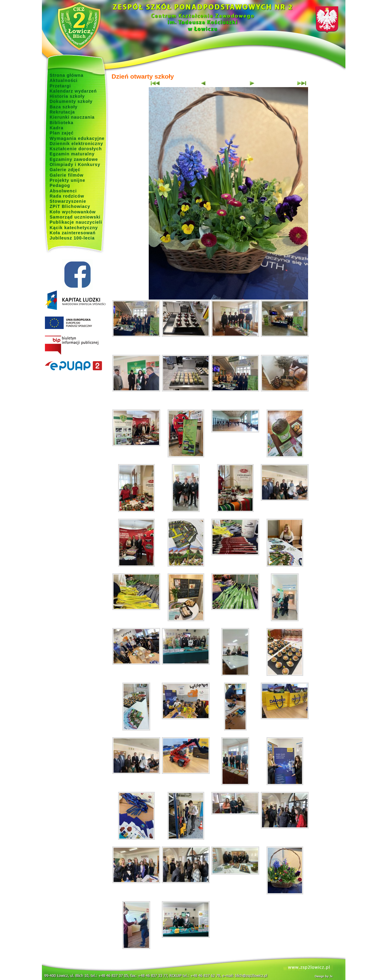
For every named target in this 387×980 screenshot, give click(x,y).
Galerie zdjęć (65, 170)
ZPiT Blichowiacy (70, 206)
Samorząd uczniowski (75, 217)
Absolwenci (63, 191)
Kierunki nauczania (72, 117)
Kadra (57, 128)
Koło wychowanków (73, 212)
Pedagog (60, 185)
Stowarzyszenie (68, 201)
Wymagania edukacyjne (77, 138)
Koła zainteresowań (73, 233)
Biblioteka (62, 123)
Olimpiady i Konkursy (75, 164)
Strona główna (67, 75)
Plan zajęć (62, 133)
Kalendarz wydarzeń (73, 91)
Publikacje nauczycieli (76, 222)
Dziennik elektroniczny (76, 144)
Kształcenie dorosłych (76, 149)
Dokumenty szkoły (71, 101)
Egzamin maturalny (72, 154)
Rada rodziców (67, 196)
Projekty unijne (68, 180)
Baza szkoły (64, 107)
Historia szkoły (67, 96)
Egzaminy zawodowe (74, 159)
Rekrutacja (62, 112)
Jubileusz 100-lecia (72, 238)
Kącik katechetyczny (74, 228)
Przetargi (60, 86)
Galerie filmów (67, 175)
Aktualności (64, 80)
